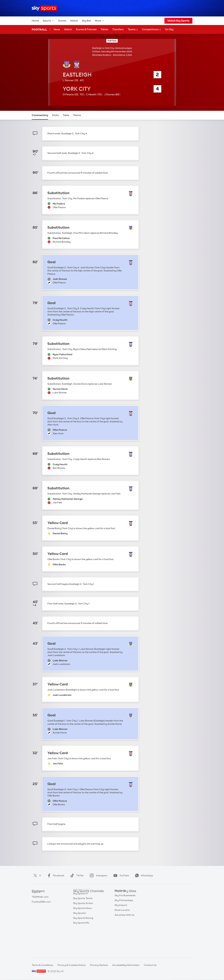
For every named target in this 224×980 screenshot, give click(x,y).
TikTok (76, 875)
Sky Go (119, 906)
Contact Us (150, 965)
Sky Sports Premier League (88, 901)
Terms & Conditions (42, 965)
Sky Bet (86, 21)
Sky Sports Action (83, 930)
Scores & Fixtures (86, 29)
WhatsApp (143, 875)
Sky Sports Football (84, 906)
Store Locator (122, 930)
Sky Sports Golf (82, 916)
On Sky (169, 29)
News (57, 29)
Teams (133, 30)
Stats (55, 115)
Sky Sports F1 (80, 921)
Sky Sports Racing (83, 945)
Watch (74, 21)
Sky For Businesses (125, 916)
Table (66, 115)
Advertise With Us (124, 935)
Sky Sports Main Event (85, 896)
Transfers (118, 29)
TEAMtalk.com (40, 906)
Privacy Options (99, 965)
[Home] (44, 8)
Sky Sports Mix (81, 950)
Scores (62, 21)
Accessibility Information (126, 965)
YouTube (120, 875)
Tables (104, 29)
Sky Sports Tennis (83, 925)
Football (39, 29)
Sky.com (119, 896)
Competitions (151, 30)
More (100, 21)
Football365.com (41, 911)
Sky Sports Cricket (83, 911)
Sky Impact (121, 925)
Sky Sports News (82, 935)
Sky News (120, 901)
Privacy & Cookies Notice (72, 965)
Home (35, 21)
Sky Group (120, 911)
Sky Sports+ (80, 940)
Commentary (40, 115)
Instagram (98, 875)
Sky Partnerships (124, 921)
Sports (49, 21)
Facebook (55, 875)
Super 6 (36, 901)
